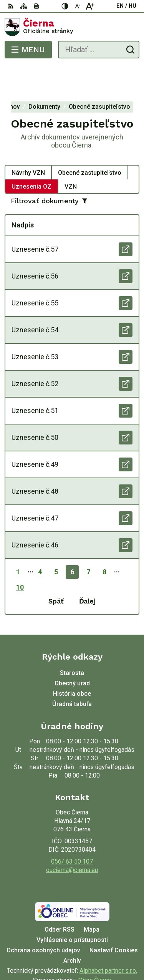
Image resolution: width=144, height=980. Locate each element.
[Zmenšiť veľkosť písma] (78, 6)
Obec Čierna (95, 949)
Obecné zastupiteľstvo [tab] (90, 142)
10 (20, 556)
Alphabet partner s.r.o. (108, 940)
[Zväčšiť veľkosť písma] (90, 6)
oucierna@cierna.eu (72, 839)
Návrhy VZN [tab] (28, 142)
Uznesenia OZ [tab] (31, 155)
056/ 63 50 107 (72, 830)
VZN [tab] (71, 155)
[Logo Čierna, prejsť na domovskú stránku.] (72, 27)
